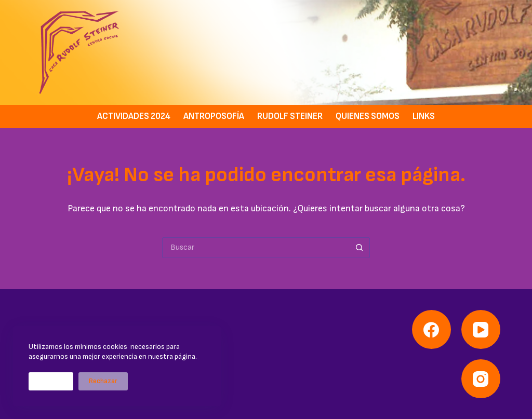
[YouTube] (481, 329)
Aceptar (51, 381)
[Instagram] (481, 379)
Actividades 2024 (134, 116)
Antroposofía (214, 116)
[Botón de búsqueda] (360, 248)
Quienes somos (368, 116)
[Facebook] (431, 329)
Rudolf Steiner (290, 116)
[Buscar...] (256, 248)
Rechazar (103, 381)
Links (424, 116)
